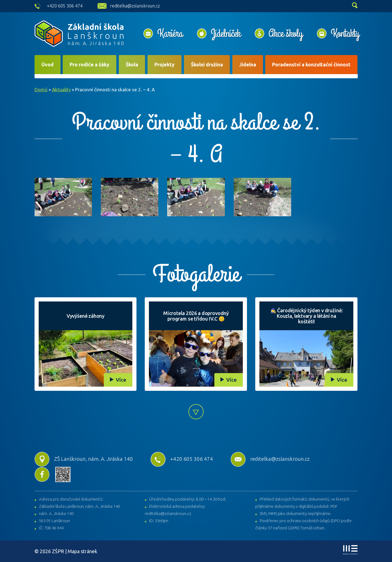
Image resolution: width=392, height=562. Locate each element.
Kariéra (170, 33)
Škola (132, 64)
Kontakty (345, 33)
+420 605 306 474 (65, 6)
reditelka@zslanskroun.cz (135, 6)
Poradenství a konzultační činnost (311, 64)
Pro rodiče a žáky (90, 64)
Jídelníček (226, 33)
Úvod (48, 64)
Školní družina (207, 64)
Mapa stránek (82, 551)
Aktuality (61, 89)
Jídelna (248, 64)
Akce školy (285, 33)
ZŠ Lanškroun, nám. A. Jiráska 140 (84, 459)
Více (121, 380)
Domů (41, 89)
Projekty (165, 64)
